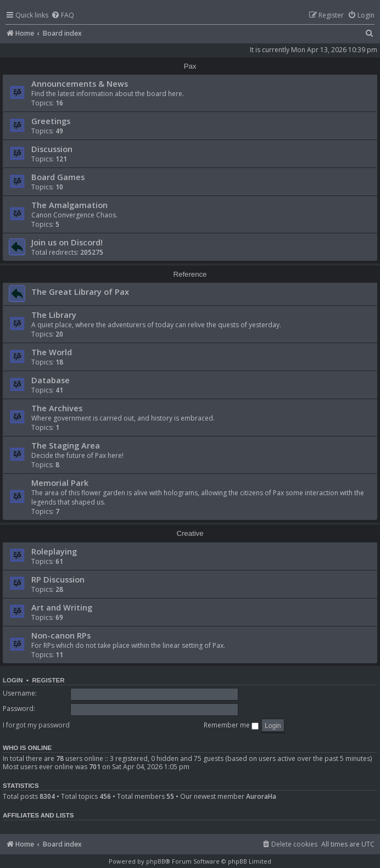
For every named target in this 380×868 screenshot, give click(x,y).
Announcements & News (80, 83)
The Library (54, 315)
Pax (190, 66)
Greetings (51, 121)
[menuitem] (63, 16)
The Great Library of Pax (80, 292)
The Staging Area (66, 445)
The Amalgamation (69, 205)
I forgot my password (36, 725)
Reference (190, 274)
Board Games (58, 177)
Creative (190, 533)
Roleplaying (54, 551)
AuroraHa (261, 797)
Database (51, 380)
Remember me (231, 725)
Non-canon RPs (61, 635)
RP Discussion (58, 579)
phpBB (156, 861)
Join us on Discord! (67, 242)
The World (52, 352)
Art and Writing (62, 607)
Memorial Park (60, 483)
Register (48, 680)
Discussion (52, 149)
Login (13, 680)
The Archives (57, 408)
